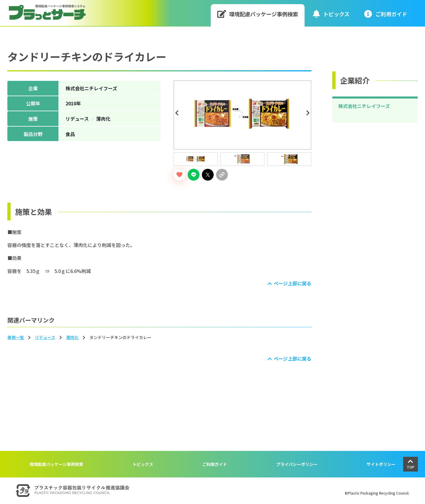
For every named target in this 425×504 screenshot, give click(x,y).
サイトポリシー (381, 464)
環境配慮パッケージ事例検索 (258, 14)
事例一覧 (16, 337)
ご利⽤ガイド (386, 14)
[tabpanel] (242, 115)
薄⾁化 (72, 337)
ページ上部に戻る (292, 283)
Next (309, 113)
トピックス (331, 14)
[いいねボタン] (179, 175)
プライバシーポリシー (297, 464)
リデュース (45, 337)
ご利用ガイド (215, 464)
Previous (178, 113)
